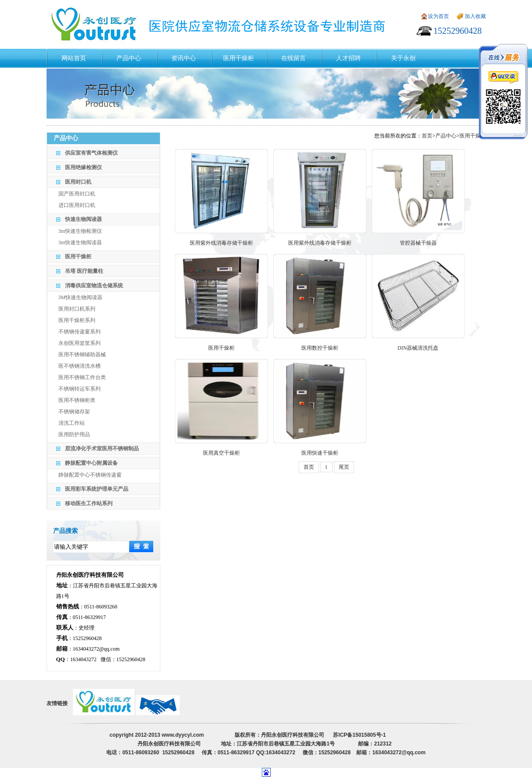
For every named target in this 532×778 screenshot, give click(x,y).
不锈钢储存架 (74, 412)
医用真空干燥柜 (221, 453)
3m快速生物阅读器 (80, 242)
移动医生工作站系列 (89, 503)
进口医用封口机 (77, 205)
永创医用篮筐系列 (80, 343)
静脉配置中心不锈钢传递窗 (90, 475)
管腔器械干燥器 (418, 243)
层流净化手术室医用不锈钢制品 (102, 449)
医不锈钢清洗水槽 (80, 366)
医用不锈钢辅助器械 (82, 355)
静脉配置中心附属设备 (91, 463)
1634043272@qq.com (96, 649)
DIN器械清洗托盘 (418, 348)
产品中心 (446, 136)
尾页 (344, 467)
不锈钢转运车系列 (80, 389)
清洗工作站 (72, 423)
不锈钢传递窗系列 (80, 332)
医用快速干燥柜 (320, 453)
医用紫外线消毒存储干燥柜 (221, 243)
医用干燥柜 (78, 257)
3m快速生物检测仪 (80, 231)
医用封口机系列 (77, 309)
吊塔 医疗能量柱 (84, 271)
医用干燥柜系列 (77, 320)
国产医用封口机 (77, 194)
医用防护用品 (74, 434)
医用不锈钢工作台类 (82, 377)
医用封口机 (78, 182)
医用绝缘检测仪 (83, 167)
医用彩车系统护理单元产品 (97, 489)
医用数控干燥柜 (320, 348)
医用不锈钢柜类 (77, 400)
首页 (427, 136)
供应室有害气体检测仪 (91, 153)
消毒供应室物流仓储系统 (94, 286)
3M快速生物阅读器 (81, 297)
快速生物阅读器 (83, 219)
